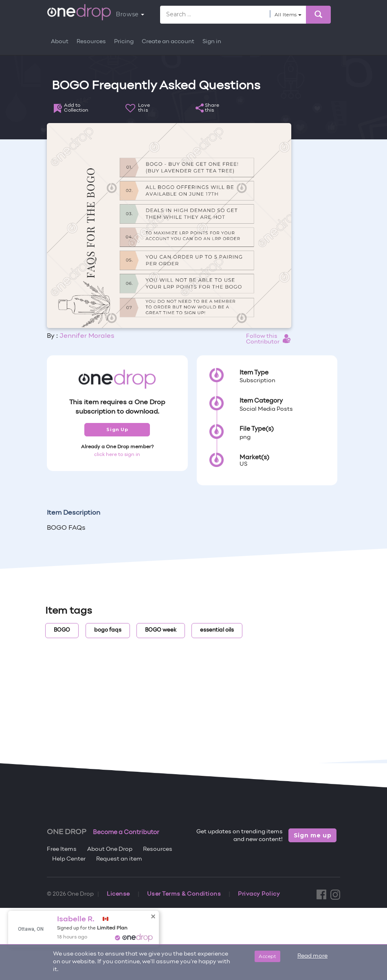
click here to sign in (117, 455)
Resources (91, 42)
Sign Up (117, 429)
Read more (312, 956)
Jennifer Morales (87, 336)
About (60, 42)
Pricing (124, 42)
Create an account (168, 42)
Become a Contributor (126, 832)
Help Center (69, 859)
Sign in (212, 42)
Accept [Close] (267, 956)
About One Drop (110, 849)
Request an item (119, 859)
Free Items (62, 849)
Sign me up (313, 835)
